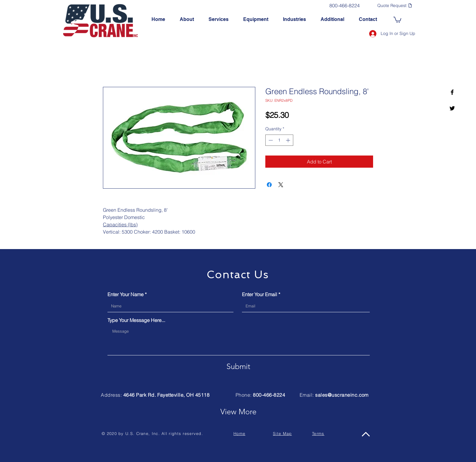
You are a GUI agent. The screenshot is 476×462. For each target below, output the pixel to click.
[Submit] (238, 366)
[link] (397, 19)
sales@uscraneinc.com (342, 395)
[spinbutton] (279, 140)
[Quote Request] (395, 5)
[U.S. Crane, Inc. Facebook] (452, 92)
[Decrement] (270, 140)
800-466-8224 (269, 395)
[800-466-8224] (345, 5)
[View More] (238, 412)
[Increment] (289, 140)
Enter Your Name (126, 294)
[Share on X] (281, 185)
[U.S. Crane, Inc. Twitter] (452, 108)
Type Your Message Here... (136, 320)
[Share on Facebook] (269, 185)
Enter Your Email (260, 294)
